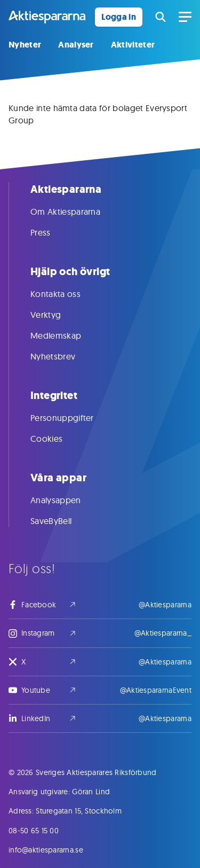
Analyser (76, 45)
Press (51, 232)
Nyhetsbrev (63, 356)
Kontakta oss (66, 294)
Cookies (57, 439)
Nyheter (25, 45)
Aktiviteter (133, 45)
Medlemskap (66, 335)
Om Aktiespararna (76, 212)
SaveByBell (62, 521)
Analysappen (66, 500)
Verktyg (56, 315)
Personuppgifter (73, 418)
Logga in (119, 17)
